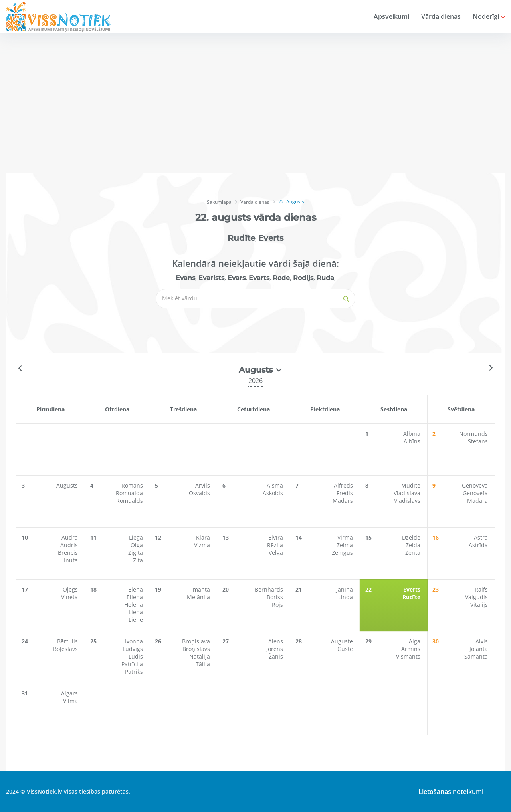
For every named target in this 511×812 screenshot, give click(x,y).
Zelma (346, 545)
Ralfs (482, 589)
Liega (137, 537)
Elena (136, 589)
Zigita (136, 553)
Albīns (413, 441)
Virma (346, 537)
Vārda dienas (441, 16)
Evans (185, 278)
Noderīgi (489, 16)
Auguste (343, 641)
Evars (237, 278)
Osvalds (200, 493)
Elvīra (276, 537)
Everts (271, 238)
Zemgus (343, 553)
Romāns (133, 485)
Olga (138, 545)
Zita (139, 560)
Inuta (72, 560)
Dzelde (412, 537)
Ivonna (135, 641)
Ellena (136, 597)
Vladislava (408, 493)
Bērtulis (68, 641)
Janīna (345, 589)
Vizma (203, 545)
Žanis (277, 656)
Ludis (137, 656)
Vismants (409, 656)
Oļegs (71, 589)
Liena (137, 612)
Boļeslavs (66, 649)
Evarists (211, 278)
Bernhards (270, 589)
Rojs (278, 605)
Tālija (204, 664)
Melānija (199, 597)
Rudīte (241, 238)
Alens (276, 641)
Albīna (413, 434)
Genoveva (476, 485)
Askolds (274, 493)
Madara (478, 501)
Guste (346, 649)
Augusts (68, 485)
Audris (70, 545)
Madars (344, 501)
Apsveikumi (391, 16)
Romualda (130, 493)
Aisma (276, 485)
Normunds (474, 434)
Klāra (204, 537)
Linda (346, 597)
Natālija (200, 656)
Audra (70, 537)
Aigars (70, 693)
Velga (277, 553)
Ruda (325, 278)
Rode (281, 278)
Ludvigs (134, 649)
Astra (482, 537)
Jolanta (479, 649)
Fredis (346, 493)
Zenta (414, 553)
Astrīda (479, 545)
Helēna (134, 605)
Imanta (201, 589)
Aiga (415, 641)
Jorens (275, 649)
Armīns (412, 649)
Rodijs (303, 278)
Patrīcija (133, 664)
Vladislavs (408, 501)
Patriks (135, 672)
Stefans (479, 441)
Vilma (71, 701)
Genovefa (476, 493)
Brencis (69, 553)
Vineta (70, 597)
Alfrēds (344, 485)
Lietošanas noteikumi (449, 792)
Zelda (414, 545)
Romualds (130, 501)
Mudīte (412, 485)
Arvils (203, 485)
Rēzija (276, 545)
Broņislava (197, 641)
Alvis (482, 641)
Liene (137, 620)
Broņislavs (197, 649)
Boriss (276, 597)
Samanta (477, 656)
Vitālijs (480, 605)
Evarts (259, 278)
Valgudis (477, 597)
